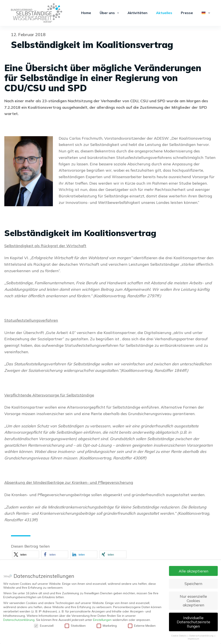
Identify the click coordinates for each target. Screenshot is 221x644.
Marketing (107, 626)
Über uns (110, 13)
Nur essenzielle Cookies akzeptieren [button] (193, 600)
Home (86, 13)
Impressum (193, 639)
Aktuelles (164, 13)
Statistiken (75, 626)
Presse (187, 13)
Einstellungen (102, 620)
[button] (26, 554)
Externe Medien (142, 626)
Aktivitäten (137, 13)
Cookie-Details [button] (179, 636)
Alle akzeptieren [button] (193, 571)
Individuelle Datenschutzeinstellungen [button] (193, 622)
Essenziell (44, 626)
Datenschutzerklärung (19, 620)
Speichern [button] (193, 583)
